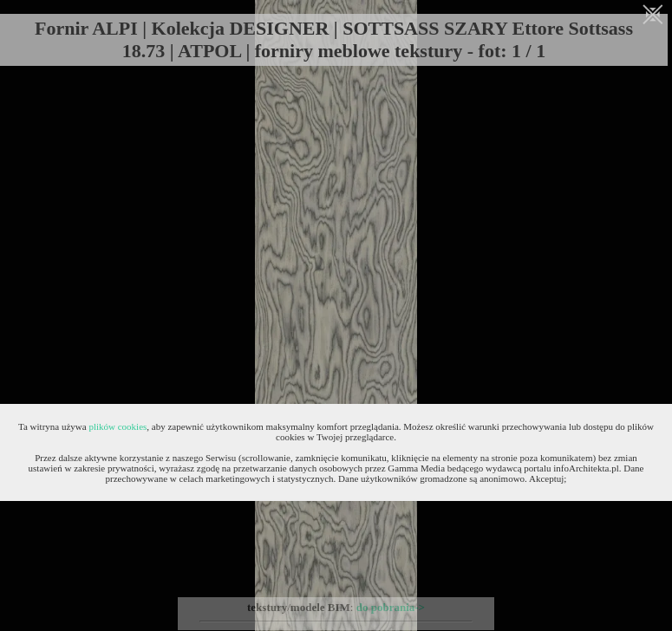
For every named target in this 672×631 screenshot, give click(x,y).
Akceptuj (546, 478)
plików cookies (117, 426)
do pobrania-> (391, 607)
